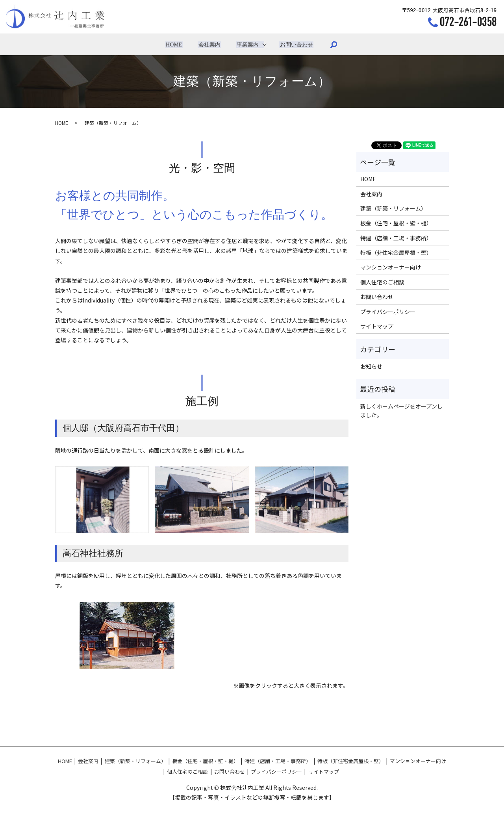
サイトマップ (377, 326)
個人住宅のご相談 (382, 282)
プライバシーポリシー (388, 312)
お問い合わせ (295, 44)
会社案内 (209, 44)
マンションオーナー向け (391, 267)
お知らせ (371, 366)
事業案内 (247, 44)
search (332, 45)
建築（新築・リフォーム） (393, 208)
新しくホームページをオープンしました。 (401, 410)
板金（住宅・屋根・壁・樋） (396, 223)
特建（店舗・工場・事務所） (396, 238)
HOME (175, 44)
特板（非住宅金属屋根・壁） (396, 253)
